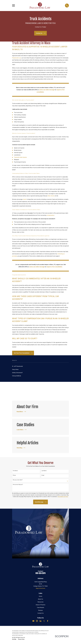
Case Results (41, 607)
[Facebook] (48, 621)
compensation (50, 215)
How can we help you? (18, 485)
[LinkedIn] (41, 621)
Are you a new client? (18, 480)
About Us (40, 599)
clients (25, 199)
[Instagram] (37, 621)
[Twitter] (44, 621)
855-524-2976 (40, 573)
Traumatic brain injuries (20, 157)
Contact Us (41, 613)
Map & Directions (41, 588)
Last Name (44, 471)
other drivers (51, 196)
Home (40, 596)
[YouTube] (33, 621)
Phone (14, 475)
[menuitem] (40, 366)
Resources (41, 602)
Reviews (41, 610)
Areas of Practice (40, 605)
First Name (15, 471)
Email (43, 475)
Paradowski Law (17, 58)
